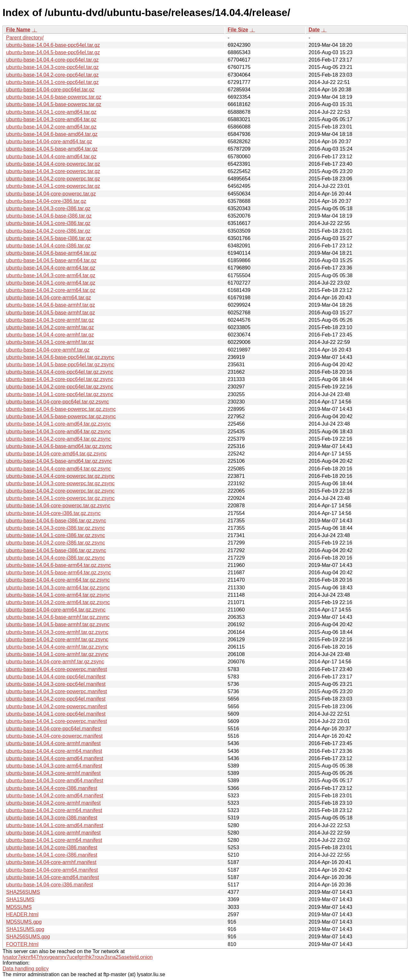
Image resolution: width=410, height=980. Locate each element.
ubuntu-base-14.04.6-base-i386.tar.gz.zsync (56, 521)
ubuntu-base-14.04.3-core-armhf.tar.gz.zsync (57, 632)
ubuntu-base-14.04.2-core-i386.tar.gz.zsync (56, 543)
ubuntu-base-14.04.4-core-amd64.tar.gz (51, 157)
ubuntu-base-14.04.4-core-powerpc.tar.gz (53, 164)
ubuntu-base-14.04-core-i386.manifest (49, 885)
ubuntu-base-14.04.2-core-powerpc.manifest (57, 706)
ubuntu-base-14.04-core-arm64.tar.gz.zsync (56, 610)
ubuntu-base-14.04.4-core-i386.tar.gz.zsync (56, 558)
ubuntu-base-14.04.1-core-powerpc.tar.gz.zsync (60, 498)
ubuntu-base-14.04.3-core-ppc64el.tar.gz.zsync (60, 379)
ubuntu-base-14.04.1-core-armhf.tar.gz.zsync (57, 654)
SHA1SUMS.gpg (25, 929)
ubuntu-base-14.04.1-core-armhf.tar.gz (50, 342)
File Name (18, 30)
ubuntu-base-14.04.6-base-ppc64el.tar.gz (53, 45)
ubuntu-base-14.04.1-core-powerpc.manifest (57, 721)
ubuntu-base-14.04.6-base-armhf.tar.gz (51, 305)
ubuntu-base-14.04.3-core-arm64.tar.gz (51, 275)
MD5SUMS (19, 907)
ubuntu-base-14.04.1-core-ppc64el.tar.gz (52, 82)
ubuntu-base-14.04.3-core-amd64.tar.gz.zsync (58, 432)
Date (314, 30)
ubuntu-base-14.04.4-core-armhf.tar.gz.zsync (57, 647)
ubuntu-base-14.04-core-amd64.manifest (53, 877)
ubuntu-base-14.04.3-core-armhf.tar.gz (50, 320)
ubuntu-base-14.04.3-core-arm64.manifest (54, 766)
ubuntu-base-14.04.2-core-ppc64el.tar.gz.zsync (60, 387)
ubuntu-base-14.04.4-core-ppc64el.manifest (56, 677)
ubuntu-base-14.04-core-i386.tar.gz (46, 201)
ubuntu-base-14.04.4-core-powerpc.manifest (57, 669)
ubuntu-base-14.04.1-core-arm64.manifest (54, 840)
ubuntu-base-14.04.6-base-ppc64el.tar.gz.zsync (60, 357)
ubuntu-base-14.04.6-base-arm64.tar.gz (51, 253)
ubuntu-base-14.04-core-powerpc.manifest (54, 736)
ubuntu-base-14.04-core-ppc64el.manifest (54, 729)
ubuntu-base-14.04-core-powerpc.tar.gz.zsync (58, 506)
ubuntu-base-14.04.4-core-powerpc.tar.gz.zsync (60, 476)
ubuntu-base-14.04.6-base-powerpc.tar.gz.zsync (61, 409)
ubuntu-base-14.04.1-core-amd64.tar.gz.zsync (58, 424)
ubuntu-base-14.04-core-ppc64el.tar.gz (50, 90)
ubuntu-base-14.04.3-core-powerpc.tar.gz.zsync (60, 483)
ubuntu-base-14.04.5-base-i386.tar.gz (49, 238)
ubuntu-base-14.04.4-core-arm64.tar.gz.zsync (58, 580)
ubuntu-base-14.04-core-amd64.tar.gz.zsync (56, 454)
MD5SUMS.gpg (24, 922)
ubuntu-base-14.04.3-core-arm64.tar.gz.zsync (58, 588)
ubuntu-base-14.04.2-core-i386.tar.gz (48, 231)
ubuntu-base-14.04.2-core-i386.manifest (52, 847)
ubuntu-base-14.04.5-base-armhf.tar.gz (51, 313)
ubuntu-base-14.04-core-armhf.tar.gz (48, 350)
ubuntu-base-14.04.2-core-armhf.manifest (53, 803)
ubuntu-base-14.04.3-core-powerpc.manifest (57, 691)
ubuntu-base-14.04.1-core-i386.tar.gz (48, 223)
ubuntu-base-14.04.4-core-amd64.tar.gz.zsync (58, 469)
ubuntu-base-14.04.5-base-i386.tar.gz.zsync (56, 550)
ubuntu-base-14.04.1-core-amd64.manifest (55, 825)
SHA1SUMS (20, 899)
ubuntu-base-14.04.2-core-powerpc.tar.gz (53, 179)
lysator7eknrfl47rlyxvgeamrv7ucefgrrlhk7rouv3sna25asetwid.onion (78, 957)
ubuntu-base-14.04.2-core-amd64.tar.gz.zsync (58, 439)
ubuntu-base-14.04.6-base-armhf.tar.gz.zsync (58, 617)
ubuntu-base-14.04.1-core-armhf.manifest (53, 833)
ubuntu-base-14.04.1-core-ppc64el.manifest (56, 714)
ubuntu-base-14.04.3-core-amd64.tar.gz (51, 119)
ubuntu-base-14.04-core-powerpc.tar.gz (51, 194)
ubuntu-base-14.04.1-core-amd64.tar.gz (51, 112)
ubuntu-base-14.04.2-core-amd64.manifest (55, 796)
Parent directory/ (25, 38)
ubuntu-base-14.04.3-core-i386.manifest (52, 818)
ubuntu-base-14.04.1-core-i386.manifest (52, 855)
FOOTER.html (22, 944)
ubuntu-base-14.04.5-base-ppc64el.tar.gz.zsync (60, 365)
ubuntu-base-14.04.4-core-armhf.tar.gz (50, 335)
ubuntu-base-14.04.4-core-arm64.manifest (54, 751)
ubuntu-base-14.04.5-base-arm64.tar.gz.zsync (58, 573)
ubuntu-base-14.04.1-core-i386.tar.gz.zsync (56, 535)
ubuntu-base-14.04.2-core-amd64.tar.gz (51, 127)
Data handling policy (26, 969)
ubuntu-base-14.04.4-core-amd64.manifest (55, 758)
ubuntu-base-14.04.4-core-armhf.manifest (53, 743)
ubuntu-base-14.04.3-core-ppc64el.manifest (56, 684)
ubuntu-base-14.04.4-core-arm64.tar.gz (51, 268)
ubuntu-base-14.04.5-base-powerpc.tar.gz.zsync (61, 416)
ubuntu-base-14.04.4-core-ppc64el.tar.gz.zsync (60, 372)
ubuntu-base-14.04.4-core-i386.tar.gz (48, 246)
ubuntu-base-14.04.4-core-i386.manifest (52, 788)
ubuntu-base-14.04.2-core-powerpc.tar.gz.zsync (60, 491)
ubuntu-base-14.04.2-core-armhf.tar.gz (50, 327)
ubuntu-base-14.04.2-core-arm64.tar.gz (51, 290)
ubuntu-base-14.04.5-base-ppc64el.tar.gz (53, 52)
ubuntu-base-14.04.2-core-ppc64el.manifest (56, 699)
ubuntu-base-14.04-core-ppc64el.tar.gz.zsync (57, 402)
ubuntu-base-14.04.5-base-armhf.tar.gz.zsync (58, 624)
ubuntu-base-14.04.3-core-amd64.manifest (55, 781)
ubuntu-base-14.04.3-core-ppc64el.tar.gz (52, 67)
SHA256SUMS (23, 892)
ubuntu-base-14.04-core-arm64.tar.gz (49, 298)
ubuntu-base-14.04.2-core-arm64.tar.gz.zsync (58, 602)
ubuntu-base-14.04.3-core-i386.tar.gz (48, 208)
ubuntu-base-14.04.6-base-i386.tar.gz (49, 216)
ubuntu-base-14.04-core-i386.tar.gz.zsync (53, 513)
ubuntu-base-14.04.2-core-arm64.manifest (54, 810)
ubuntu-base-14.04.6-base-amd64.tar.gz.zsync (59, 446)
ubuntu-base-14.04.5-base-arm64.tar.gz (51, 260)
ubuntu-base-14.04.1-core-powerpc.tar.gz (53, 186)
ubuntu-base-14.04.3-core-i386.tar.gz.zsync (56, 528)
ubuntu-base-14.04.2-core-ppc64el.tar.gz (52, 75)
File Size (238, 30)
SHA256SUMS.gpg (28, 937)
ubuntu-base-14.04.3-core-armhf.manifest (53, 773)
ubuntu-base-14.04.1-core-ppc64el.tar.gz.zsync (60, 394)
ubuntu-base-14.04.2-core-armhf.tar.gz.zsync (57, 639)
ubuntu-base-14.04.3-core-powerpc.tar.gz (53, 171)
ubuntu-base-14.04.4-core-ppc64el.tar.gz (52, 60)
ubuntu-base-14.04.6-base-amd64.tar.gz (52, 134)
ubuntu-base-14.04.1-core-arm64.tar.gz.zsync (58, 595)
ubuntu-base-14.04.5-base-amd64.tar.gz (52, 149)
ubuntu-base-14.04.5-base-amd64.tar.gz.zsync (59, 461)
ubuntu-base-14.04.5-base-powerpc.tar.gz (54, 104)
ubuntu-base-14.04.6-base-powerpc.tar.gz (54, 97)
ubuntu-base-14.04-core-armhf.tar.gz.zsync (55, 662)
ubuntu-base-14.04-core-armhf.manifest (51, 862)
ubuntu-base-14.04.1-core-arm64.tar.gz (51, 283)
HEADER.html (22, 914)
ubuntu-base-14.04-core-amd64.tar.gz (49, 141)
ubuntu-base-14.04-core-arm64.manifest (52, 870)
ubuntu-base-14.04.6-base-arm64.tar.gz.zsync (58, 565)
